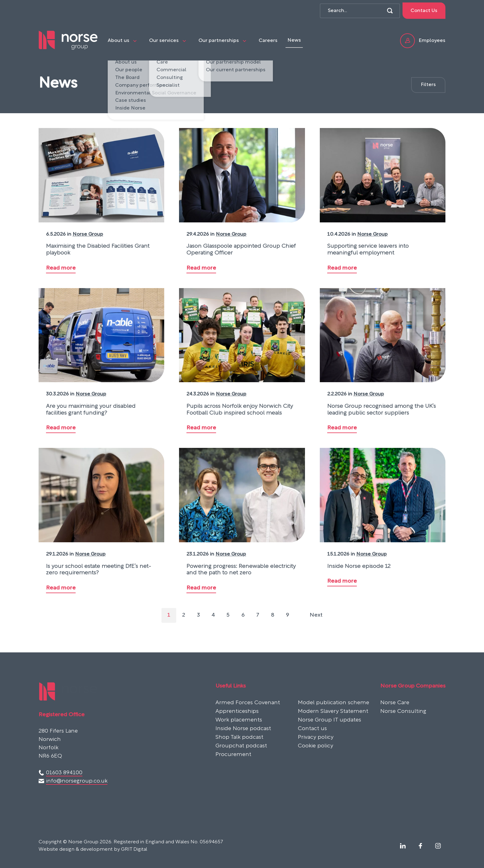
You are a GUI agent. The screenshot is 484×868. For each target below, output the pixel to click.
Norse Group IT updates (330, 720)
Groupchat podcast (241, 746)
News (294, 40)
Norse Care (395, 703)
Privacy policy (316, 738)
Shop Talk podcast (239, 738)
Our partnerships (219, 41)
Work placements (239, 720)
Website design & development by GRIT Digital (93, 849)
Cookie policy (315, 746)
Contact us (312, 729)
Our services (164, 41)
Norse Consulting (403, 712)
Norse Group (88, 234)
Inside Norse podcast (243, 729)
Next (316, 615)
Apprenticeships (237, 712)
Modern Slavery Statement (333, 712)
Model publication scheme (334, 703)
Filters (428, 85)
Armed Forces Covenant (248, 703)
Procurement (233, 755)
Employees (423, 41)
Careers (268, 41)
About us (119, 41)
